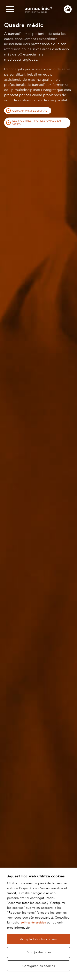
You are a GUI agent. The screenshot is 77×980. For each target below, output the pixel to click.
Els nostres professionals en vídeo (37, 123)
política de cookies (33, 923)
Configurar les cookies (39, 966)
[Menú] (10, 10)
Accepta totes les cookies (39, 939)
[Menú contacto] (68, 9)
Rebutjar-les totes (38, 952)
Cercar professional (30, 111)
